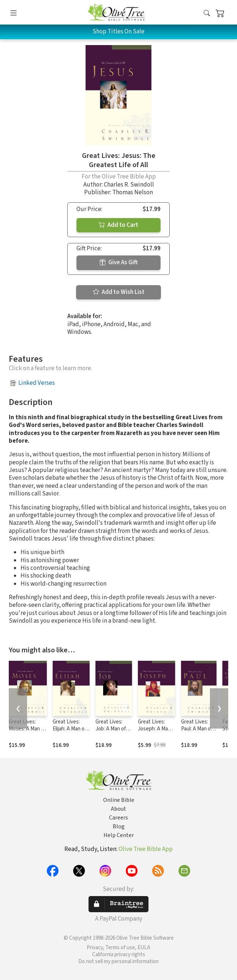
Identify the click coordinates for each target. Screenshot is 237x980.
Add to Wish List (119, 292)
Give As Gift (119, 262)
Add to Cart (118, 225)
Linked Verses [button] (37, 383)
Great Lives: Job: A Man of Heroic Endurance (111, 732)
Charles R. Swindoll (129, 185)
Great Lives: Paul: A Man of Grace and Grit (197, 729)
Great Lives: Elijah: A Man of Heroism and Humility (69, 732)
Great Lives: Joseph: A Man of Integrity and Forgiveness (156, 732)
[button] (207, 14)
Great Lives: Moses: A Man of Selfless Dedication (27, 732)
